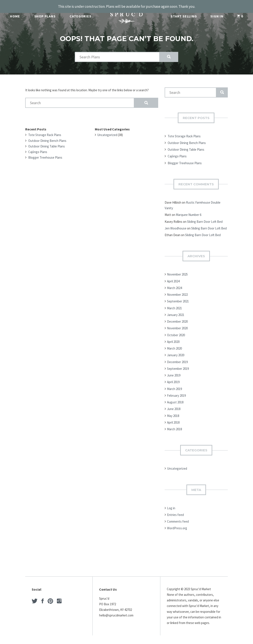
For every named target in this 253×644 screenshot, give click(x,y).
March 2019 (174, 383)
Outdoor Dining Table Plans (47, 141)
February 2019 (176, 390)
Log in (171, 503)
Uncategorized (107, 129)
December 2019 (177, 357)
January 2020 (176, 350)
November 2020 (177, 323)
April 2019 (173, 377)
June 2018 (174, 403)
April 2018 (173, 417)
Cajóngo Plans (38, 146)
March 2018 (174, 424)
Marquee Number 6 (189, 209)
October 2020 (176, 330)
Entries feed (175, 509)
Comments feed (178, 516)
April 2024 (173, 276)
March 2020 (174, 343)
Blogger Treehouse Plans (45, 152)
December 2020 (177, 316)
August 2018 (175, 397)
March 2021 (174, 303)
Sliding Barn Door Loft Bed (205, 216)
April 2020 (173, 336)
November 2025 (177, 269)
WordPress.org (177, 523)
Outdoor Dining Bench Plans (47, 135)
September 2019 (178, 363)
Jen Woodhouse (176, 223)
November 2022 (177, 289)
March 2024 (174, 283)
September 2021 (178, 296)
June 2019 (174, 370)
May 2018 (173, 410)
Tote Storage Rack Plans (45, 129)
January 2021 (176, 309)
